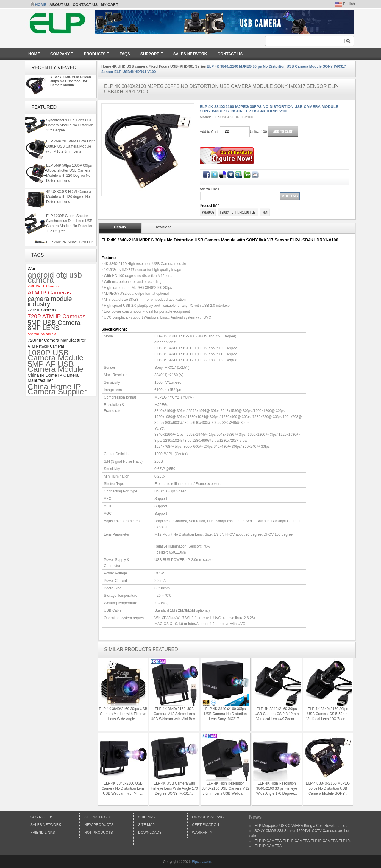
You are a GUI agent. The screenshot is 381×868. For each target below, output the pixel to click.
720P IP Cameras (42, 310)
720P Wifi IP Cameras (43, 286)
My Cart (109, 5)
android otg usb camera (55, 278)
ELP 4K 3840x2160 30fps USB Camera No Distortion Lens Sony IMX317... (225, 714)
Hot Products (99, 833)
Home (41, 5)
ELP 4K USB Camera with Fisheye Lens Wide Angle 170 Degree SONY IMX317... (174, 788)
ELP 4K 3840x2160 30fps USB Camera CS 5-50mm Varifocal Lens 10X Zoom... (328, 714)
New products (99, 825)
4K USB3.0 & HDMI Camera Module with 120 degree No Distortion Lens (69, 199)
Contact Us (42, 817)
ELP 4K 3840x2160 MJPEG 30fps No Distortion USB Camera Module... (71, 81)
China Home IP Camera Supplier (57, 389)
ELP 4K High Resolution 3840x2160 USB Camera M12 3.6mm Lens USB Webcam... (225, 788)
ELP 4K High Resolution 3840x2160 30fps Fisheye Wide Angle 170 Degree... (277, 788)
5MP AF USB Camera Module (56, 367)
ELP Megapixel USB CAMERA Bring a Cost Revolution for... (302, 826)
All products (98, 817)
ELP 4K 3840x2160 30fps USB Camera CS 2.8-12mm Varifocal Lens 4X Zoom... (277, 714)
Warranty (202, 833)
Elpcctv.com (201, 862)
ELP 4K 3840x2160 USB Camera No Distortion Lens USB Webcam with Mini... (123, 788)
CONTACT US (85, 5)
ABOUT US (60, 5)
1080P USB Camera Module (56, 355)
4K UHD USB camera (130, 66)
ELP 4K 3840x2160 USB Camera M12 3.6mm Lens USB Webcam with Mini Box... (174, 714)
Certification (206, 825)
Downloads (150, 833)
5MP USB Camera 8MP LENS (54, 325)
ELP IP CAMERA (268, 846)
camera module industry (50, 301)
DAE (31, 269)
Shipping (147, 817)
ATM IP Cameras (49, 293)
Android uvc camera (42, 334)
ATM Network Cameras (46, 346)
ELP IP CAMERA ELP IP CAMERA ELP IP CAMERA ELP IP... (303, 841)
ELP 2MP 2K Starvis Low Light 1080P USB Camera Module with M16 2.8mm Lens (70, 148)
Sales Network (46, 825)
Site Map (146, 825)
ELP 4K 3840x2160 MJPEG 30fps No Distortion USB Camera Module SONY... (328, 788)
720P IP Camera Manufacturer (57, 340)
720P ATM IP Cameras (57, 316)
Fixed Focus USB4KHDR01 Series (177, 66)
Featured (44, 107)
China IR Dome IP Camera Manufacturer (53, 378)
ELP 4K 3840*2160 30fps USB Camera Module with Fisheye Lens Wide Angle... (123, 714)
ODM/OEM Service (209, 817)
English (345, 4)
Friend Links (43, 833)
